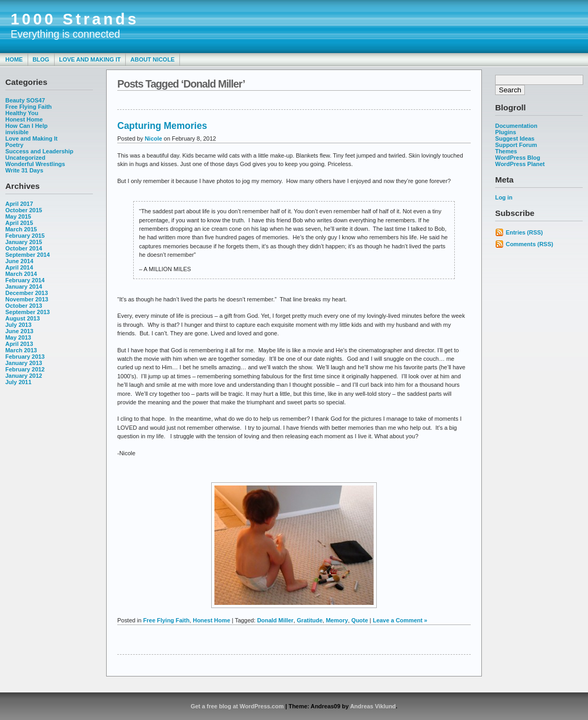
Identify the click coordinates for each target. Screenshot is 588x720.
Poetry (14, 145)
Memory (337, 620)
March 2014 (21, 274)
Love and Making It (90, 59)
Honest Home (24, 119)
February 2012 (25, 369)
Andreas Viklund (373, 706)
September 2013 (28, 312)
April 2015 (19, 223)
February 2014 (25, 280)
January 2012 (24, 376)
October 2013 (24, 306)
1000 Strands (75, 19)
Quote (360, 620)
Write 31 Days (24, 170)
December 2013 (27, 293)
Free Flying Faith (29, 107)
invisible (17, 132)
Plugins (506, 132)
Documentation (516, 126)
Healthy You (22, 113)
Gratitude (310, 620)
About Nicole (153, 59)
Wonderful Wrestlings (35, 164)
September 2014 (28, 255)
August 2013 (23, 318)
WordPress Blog (518, 158)
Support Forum (516, 145)
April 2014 (19, 267)
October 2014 (24, 248)
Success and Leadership (39, 151)
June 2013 (19, 331)
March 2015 (21, 229)
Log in (504, 197)
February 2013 (25, 357)
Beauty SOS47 (25, 100)
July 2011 (18, 382)
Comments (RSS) (529, 244)
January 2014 (24, 287)
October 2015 (24, 210)
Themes (506, 151)
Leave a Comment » (400, 620)
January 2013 (24, 363)
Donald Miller (275, 620)
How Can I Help (27, 126)
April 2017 (19, 204)
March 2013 (21, 350)
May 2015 (18, 216)
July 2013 (18, 325)
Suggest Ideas (515, 138)
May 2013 (18, 337)
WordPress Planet (520, 164)
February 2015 (25, 236)
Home (14, 59)
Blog (41, 59)
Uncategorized (25, 158)
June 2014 (19, 261)
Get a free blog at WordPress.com (237, 706)
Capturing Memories (162, 126)
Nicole (154, 138)
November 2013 (27, 299)
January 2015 (24, 242)
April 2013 (19, 344)
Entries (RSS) (524, 232)
